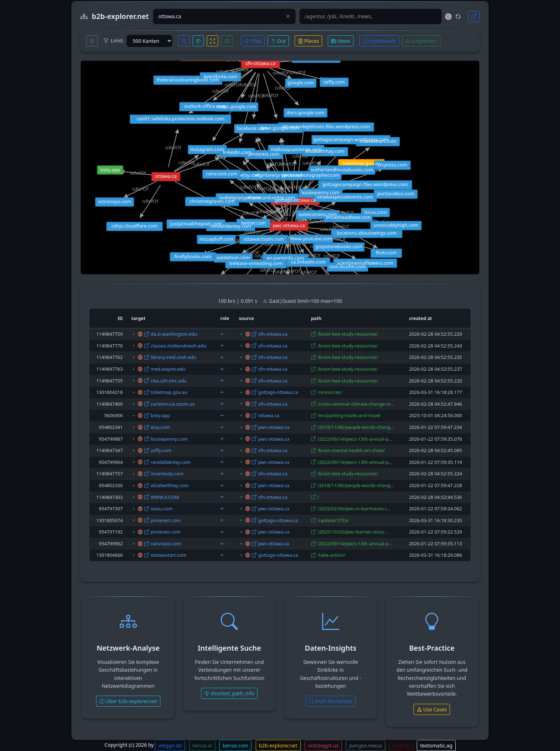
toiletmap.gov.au (169, 392)
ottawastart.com (169, 555)
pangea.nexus (365, 745)
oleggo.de (170, 745)
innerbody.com (167, 474)
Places (308, 41)
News (341, 41)
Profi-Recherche (331, 701)
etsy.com (160, 427)
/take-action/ (331, 555)
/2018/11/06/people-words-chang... (356, 427)
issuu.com (162, 509)
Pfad (253, 41)
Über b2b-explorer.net (128, 701)
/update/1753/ (333, 520)
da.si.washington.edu (174, 334)
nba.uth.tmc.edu (169, 381)
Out (278, 41)
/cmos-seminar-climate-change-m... (356, 404)
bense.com (235, 745)
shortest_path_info (229, 693)
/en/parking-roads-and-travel (349, 415)
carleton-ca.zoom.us (173, 404)
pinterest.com (166, 520)
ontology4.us (323, 745)
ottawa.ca (269, 415)
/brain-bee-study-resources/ (348, 334)
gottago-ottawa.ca (278, 392)
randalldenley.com (171, 462)
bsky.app (160, 415)
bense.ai (202, 745)
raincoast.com (166, 544)
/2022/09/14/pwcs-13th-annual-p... (355, 439)
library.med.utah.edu (174, 357)
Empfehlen (421, 41)
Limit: (114, 41)
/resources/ (330, 392)
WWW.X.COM (165, 497)
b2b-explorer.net (278, 745)
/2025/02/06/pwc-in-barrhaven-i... (354, 509)
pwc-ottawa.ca (274, 427)
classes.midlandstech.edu (179, 346)
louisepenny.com (169, 439)
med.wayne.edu (168, 369)
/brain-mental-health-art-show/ (351, 450)
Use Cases (432, 709)
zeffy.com (161, 450)
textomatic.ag (436, 745)
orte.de (401, 745)
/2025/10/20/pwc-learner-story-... (353, 532)
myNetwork (379, 41)
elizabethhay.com (170, 485)
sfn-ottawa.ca (273, 334)
